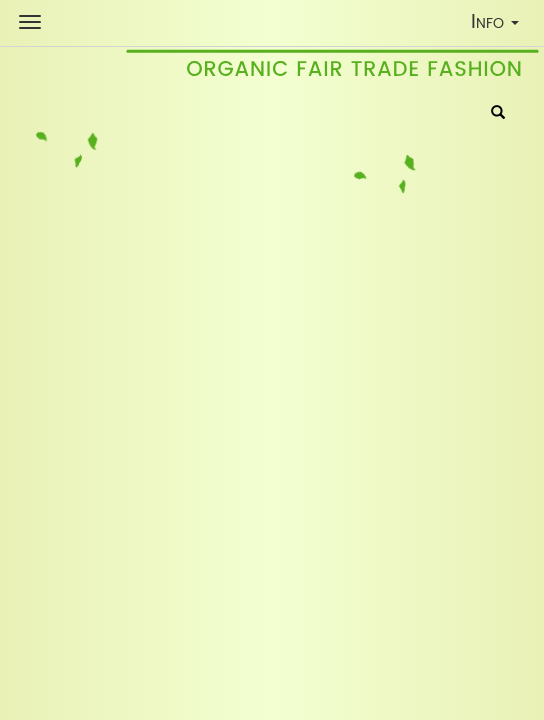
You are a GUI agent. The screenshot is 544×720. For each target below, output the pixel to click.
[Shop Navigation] (30, 22)
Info (499, 25)
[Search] (498, 114)
